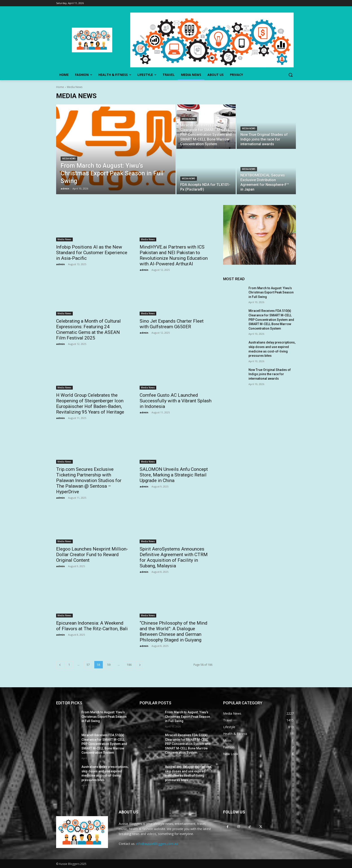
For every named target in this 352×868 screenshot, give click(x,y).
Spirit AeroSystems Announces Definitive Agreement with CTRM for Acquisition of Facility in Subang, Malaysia (174, 557)
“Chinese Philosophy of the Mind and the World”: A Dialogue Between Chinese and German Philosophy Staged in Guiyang (174, 631)
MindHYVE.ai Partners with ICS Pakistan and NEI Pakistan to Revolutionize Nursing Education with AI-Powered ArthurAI (174, 255)
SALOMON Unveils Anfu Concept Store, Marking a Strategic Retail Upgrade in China (174, 475)
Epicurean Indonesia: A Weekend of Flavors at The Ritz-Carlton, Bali (92, 626)
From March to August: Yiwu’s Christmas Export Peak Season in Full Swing (271, 292)
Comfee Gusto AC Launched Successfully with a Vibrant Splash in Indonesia (176, 401)
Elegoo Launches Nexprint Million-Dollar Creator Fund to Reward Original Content (92, 555)
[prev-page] (60, 665)
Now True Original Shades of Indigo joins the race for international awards (270, 374)
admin (60, 264)
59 (109, 665)
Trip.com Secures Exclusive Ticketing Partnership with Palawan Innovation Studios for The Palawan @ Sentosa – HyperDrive (89, 480)
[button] (290, 75)
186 (129, 665)
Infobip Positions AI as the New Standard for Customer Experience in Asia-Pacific (92, 253)
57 (88, 665)
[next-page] (140, 665)
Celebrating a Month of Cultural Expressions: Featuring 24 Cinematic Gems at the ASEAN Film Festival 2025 (88, 329)
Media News (69, 159)
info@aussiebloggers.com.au (157, 844)
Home (60, 87)
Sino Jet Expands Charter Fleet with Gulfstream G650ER (172, 324)
